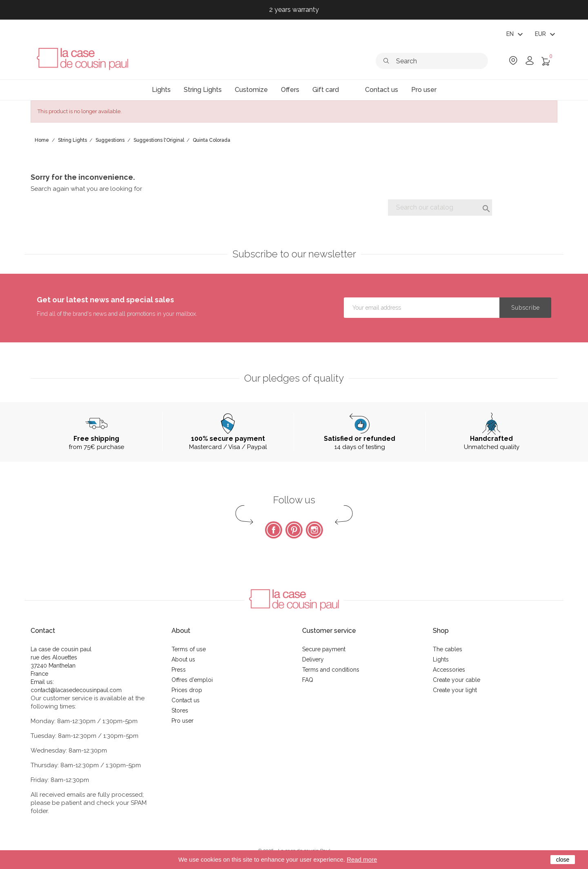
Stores (180, 710)
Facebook (274, 530)
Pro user (183, 721)
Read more (362, 859)
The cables (448, 649)
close (563, 860)
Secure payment (324, 649)
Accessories (449, 670)
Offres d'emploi (192, 680)
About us (183, 659)
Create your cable (457, 680)
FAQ (308, 680)
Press (179, 670)
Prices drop (187, 690)
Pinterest (294, 530)
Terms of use (189, 649)
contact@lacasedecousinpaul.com (76, 690)
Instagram (314, 530)
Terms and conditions (331, 670)
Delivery (313, 659)
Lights (441, 659)
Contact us (186, 700)
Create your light (455, 690)
